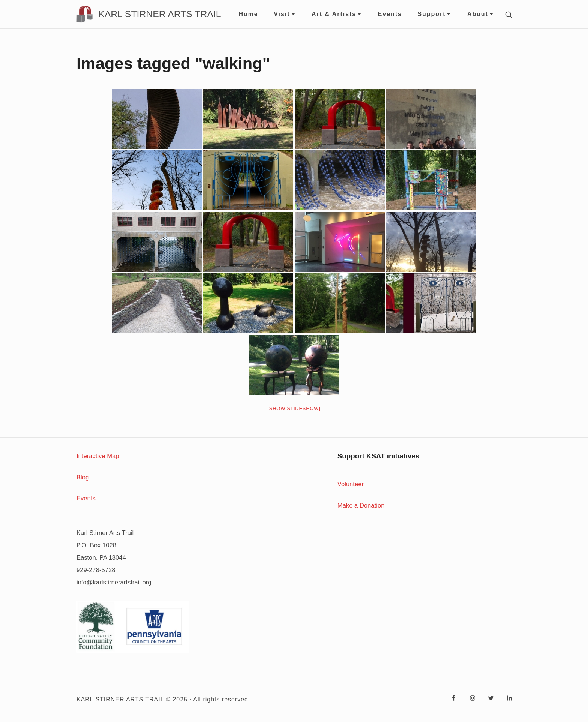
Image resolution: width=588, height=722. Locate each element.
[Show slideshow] (294, 408)
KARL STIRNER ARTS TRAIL (160, 14)
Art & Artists (337, 14)
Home (248, 14)
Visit (285, 14)
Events (390, 14)
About (481, 14)
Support (434, 14)
